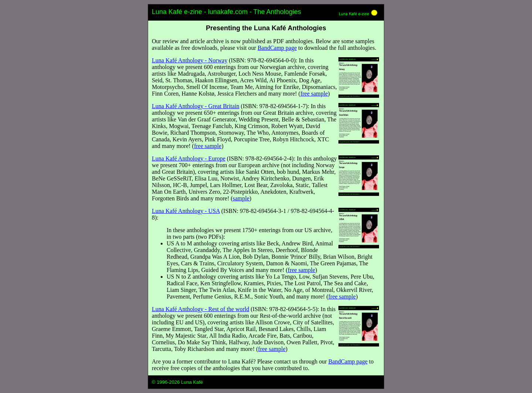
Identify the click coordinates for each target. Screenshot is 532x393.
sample (241, 198)
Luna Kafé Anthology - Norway (190, 60)
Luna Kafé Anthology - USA (186, 211)
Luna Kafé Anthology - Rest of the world (201, 309)
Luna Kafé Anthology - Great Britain (196, 106)
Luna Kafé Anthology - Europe (189, 158)
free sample (314, 94)
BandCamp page (277, 48)
